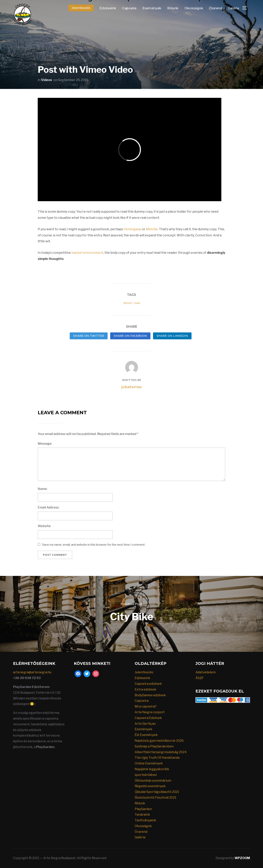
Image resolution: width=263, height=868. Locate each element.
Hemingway (132, 229)
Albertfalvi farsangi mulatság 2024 (161, 752)
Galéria (234, 8)
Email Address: (48, 507)
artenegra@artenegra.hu (32, 672)
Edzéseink (108, 8)
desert (128, 303)
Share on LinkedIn (172, 336)
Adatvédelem (206, 672)
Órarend (216, 8)
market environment (87, 253)
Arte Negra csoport (150, 712)
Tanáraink (142, 815)
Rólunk (173, 8)
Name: (43, 489)
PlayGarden (143, 809)
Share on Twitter (89, 336)
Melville (152, 229)
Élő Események (146, 735)
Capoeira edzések (148, 684)
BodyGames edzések (150, 695)
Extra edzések (146, 689)
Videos (46, 80)
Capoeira (129, 8)
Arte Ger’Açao (145, 724)
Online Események (149, 763)
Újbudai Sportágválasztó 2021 (157, 792)
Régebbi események (150, 786)
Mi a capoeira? (146, 706)
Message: (45, 444)
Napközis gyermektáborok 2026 (159, 741)
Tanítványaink (145, 820)
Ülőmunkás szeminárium (153, 781)
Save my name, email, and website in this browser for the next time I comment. (94, 545)
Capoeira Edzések (148, 718)
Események (152, 8)
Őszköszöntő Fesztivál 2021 (155, 798)
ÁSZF (200, 678)
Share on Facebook (130, 336)
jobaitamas (131, 387)
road (137, 303)
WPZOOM (242, 858)
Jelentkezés (81, 8)
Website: (44, 526)
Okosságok (194, 8)
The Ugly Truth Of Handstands (157, 758)
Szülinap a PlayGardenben (154, 746)
